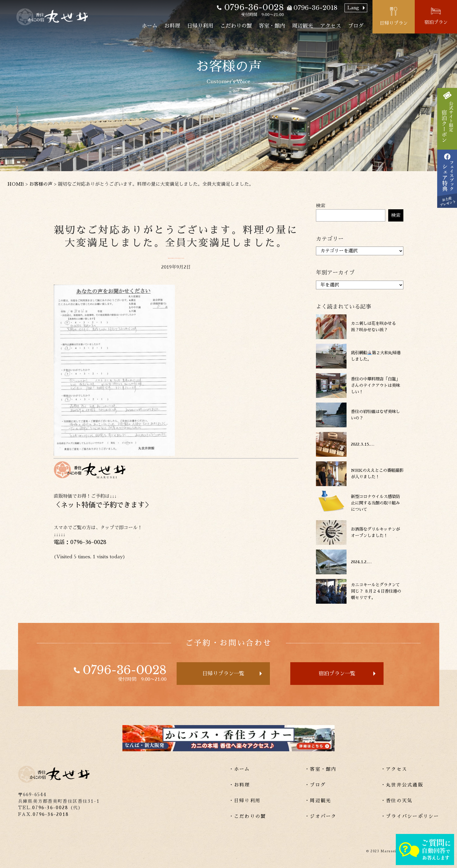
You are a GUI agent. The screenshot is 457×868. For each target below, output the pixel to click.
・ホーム (239, 769)
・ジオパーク (320, 816)
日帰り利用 (200, 26)
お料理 (172, 26)
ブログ (356, 26)
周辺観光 (303, 26)
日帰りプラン (394, 23)
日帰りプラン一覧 (223, 674)
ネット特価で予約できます (103, 505)
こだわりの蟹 (236, 26)
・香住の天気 (397, 801)
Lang (353, 8)
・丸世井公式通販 (402, 785)
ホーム (150, 26)
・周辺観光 (318, 801)
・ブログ (315, 785)
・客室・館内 (320, 769)
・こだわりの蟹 (247, 816)
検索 (321, 206)
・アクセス (394, 769)
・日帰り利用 (245, 801)
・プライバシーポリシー (410, 816)
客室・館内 (272, 26)
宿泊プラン (436, 22)
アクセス (331, 26)
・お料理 (239, 785)
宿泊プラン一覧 (337, 674)
